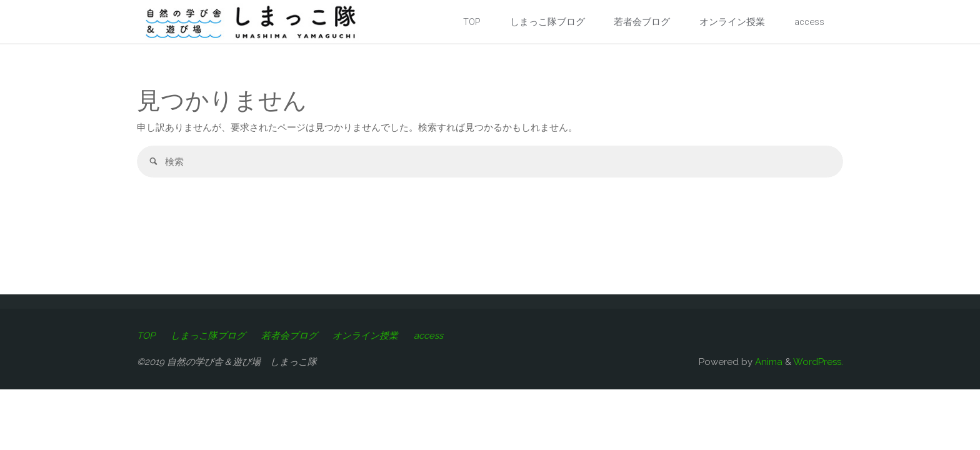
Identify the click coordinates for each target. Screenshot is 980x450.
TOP (146, 336)
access (432, 336)
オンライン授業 (368, 336)
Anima (767, 362)
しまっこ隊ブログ (209, 336)
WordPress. (818, 362)
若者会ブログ (291, 336)
